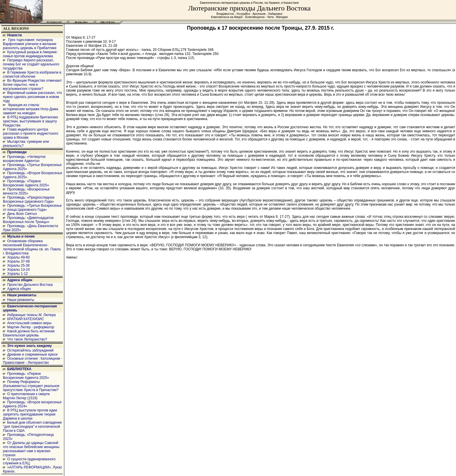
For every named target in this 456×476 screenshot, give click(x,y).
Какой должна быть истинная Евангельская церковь (29, 333)
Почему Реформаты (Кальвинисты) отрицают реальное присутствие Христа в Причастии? (31, 386)
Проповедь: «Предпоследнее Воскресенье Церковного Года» (29, 199)
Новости (15, 35)
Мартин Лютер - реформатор (31, 327)
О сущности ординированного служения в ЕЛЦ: (29, 461)
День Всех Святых (22, 214)
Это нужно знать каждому (30, 346)
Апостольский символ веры (29, 323)
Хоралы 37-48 (19, 261)
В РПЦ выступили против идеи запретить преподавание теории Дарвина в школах (30, 414)
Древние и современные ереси (32, 354)
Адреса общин (20, 280)
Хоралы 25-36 (19, 265)
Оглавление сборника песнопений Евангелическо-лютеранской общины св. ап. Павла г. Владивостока (32, 247)
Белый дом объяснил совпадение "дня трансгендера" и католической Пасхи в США (32, 427)
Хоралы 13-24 (19, 270)
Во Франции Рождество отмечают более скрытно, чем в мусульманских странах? (32, 85)
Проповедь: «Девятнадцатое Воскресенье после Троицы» (28, 220)
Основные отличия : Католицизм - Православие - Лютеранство (32, 361)
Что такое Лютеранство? (27, 339)
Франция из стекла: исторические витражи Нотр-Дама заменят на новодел (31, 109)
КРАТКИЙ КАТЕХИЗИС (26, 319)
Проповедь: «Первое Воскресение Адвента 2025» (26, 183)
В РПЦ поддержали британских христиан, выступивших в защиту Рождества (31, 121)
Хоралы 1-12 (18, 274)
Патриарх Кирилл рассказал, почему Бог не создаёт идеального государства (31, 64)
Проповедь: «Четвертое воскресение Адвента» (24, 159)
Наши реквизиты (22, 295)
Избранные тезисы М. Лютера (32, 315)
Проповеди (17, 152)
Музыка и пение (21, 236)
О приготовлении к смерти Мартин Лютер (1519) (26, 396)
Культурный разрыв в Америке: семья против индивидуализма (30, 54)
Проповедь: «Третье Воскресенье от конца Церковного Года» (32, 208)
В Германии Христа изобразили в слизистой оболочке (32, 74)
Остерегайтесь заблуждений (30, 350)
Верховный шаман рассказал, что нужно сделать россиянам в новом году (32, 97)
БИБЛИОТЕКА (19, 369)
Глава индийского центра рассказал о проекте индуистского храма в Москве (31, 133)
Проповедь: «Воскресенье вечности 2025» (26, 191)
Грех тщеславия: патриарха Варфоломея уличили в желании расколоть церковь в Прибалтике (30, 44)
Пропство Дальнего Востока (30, 285)
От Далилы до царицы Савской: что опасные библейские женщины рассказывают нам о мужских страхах (31, 449)
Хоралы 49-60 (19, 257)
